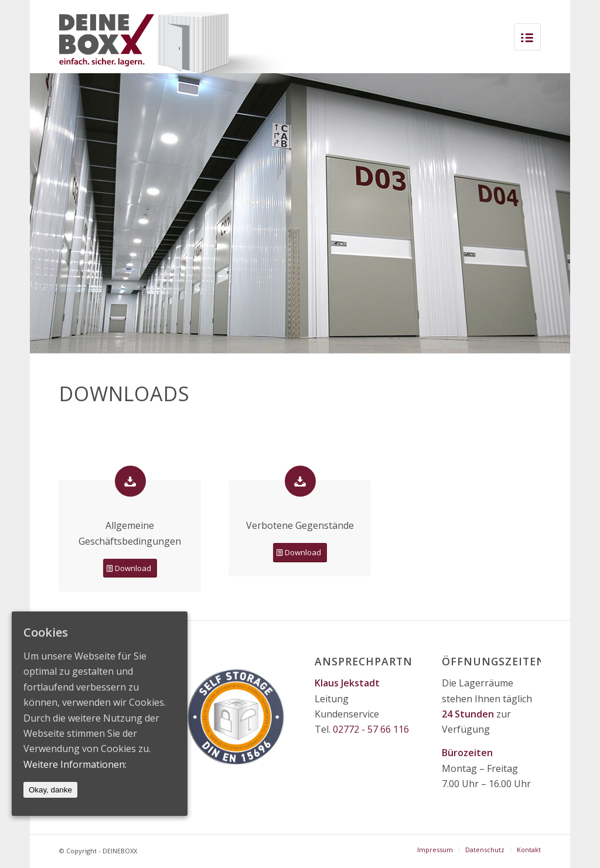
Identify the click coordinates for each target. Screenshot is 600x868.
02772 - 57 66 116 (371, 729)
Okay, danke (50, 790)
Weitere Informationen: (75, 764)
